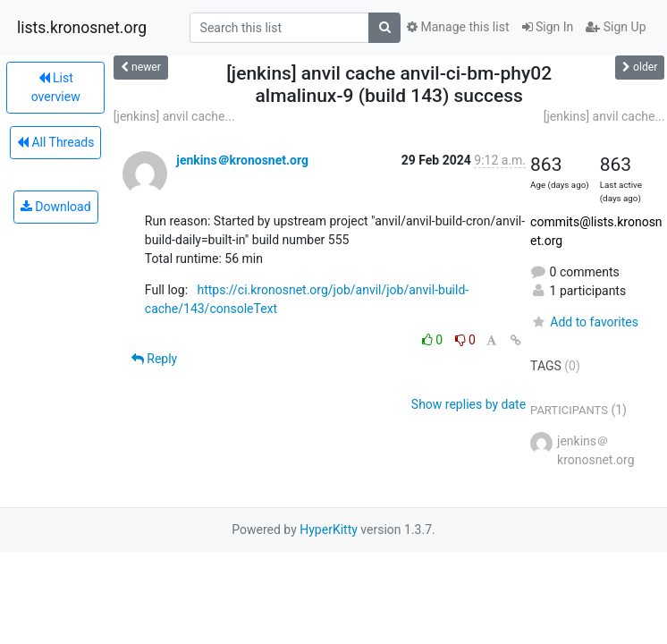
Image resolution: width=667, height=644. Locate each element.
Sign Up (616, 27)
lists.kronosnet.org (82, 28)
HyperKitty (329, 530)
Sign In (548, 27)
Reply (154, 359)
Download (56, 207)
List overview (56, 87)
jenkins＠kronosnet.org (242, 160)
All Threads (55, 142)
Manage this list (458, 27)
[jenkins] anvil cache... (174, 116)
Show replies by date (469, 404)
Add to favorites (584, 322)
